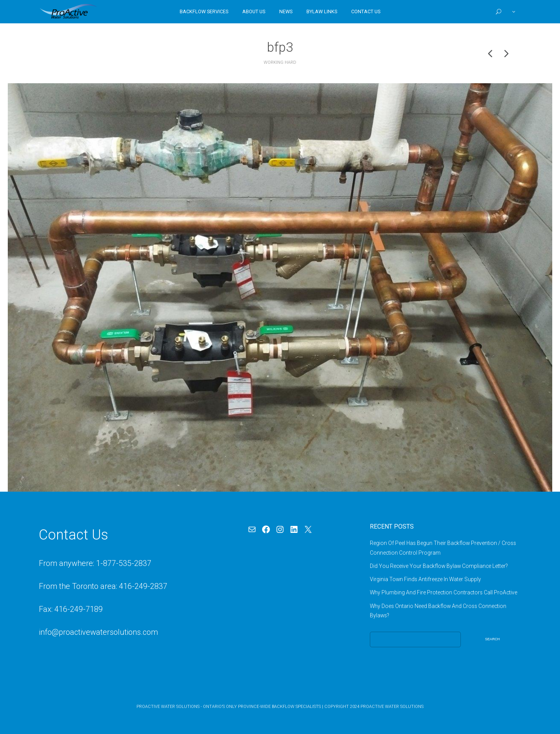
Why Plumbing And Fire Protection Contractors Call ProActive (444, 592)
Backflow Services (204, 11)
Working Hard (280, 62)
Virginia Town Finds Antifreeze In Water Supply (425, 579)
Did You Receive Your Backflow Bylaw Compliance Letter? (439, 566)
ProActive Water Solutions (392, 707)
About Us (254, 11)
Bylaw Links (322, 11)
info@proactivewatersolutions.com (98, 632)
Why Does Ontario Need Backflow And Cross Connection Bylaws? (438, 611)
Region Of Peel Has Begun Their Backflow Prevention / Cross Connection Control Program (443, 548)
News (286, 11)
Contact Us (366, 11)
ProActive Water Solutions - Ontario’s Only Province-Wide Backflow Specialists (229, 707)
